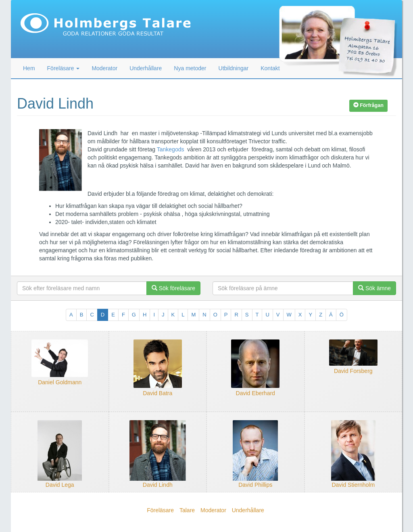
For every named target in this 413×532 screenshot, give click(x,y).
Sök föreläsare (173, 288)
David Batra (157, 393)
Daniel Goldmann (60, 382)
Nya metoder (190, 68)
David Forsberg (353, 371)
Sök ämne (374, 288)
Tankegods (171, 149)
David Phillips (255, 485)
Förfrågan (368, 105)
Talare (187, 510)
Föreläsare (160, 510)
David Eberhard (256, 393)
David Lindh (158, 485)
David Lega (60, 485)
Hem (29, 68)
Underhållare (146, 68)
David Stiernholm (353, 485)
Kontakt (270, 68)
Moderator (104, 68)
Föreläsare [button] (64, 68)
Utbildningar (234, 68)
